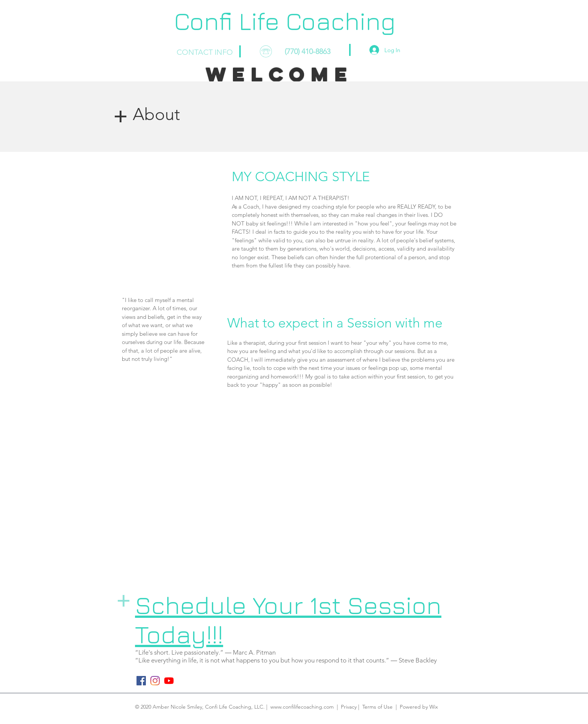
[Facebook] (141, 681)
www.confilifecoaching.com (302, 707)
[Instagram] (155, 681)
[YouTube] (169, 681)
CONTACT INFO (205, 52)
